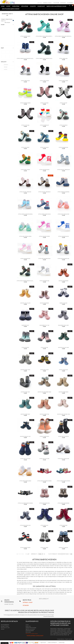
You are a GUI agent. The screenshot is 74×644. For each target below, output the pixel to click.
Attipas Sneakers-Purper (44, 236)
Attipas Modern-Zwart (25, 36)
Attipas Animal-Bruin (63, 81)
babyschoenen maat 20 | (59, 632)
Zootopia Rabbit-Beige (63, 392)
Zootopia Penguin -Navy (25, 436)
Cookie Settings (5, 643)
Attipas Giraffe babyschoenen (63, 481)
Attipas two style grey (44, 459)
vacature (56, 3)
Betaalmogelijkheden (5, 625)
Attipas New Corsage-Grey (63, 459)
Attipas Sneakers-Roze (25, 259)
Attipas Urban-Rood (25, 81)
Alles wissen (7, 22)
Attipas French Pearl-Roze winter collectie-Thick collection (64, 36)
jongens (6, 65)
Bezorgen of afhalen (5, 626)
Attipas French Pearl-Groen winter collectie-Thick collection (45, 36)
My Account (43, 643)
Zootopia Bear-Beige (44, 303)
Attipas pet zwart (44, 548)
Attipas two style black (63, 436)
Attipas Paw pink (44, 347)
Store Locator (28, 632)
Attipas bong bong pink (44, 503)
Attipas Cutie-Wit (64, 103)
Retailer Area (28, 626)
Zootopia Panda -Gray (25, 370)
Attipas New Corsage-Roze (64, 214)
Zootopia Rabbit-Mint (25, 414)
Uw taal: (40, 3)
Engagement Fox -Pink (44, 325)
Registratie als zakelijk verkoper (32, 634)
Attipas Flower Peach (44, 436)
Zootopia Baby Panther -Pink (63, 414)
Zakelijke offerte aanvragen (31, 628)
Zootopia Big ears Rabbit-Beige (44, 392)
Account (63, 3)
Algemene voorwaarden (30, 629)
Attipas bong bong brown (63, 503)
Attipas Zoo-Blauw (44, 147)
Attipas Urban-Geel (63, 58)
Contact (27, 625)
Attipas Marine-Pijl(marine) (63, 192)
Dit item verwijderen (13, 20)
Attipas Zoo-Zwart (25, 147)
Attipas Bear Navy (44, 525)
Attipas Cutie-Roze (44, 103)
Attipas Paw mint (25, 347)
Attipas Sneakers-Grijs (44, 281)
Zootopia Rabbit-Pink (44, 414)
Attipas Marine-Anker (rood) (44, 214)
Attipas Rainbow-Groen (25, 103)
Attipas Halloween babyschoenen (25, 503)
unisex (6, 69)
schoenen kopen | (67, 629)
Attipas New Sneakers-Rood (44, 259)
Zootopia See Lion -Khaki (63, 347)
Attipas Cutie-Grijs (25, 125)
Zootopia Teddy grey (25, 392)
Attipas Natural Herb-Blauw (63, 170)
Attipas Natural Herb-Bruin (44, 192)
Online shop (62, 643)
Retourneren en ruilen (5, 628)
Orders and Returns (52, 643)
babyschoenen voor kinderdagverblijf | (61, 634)
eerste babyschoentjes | (62, 631)
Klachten (3, 629)
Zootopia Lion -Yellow (25, 303)
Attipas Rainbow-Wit (44, 125)
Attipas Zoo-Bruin (63, 125)
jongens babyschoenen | (63, 630)
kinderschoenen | (54, 629)
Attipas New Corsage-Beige (25, 481)
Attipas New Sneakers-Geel (63, 259)
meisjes (6, 67)
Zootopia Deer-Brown (63, 281)
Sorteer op (34, 554)
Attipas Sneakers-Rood (44, 170)
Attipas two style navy (25, 459)
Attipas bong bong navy (25, 525)
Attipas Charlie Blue (63, 370)
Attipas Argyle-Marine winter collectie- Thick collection (25, 281)
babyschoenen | (61, 629)
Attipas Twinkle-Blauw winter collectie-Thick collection (25, 58)
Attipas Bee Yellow (44, 370)
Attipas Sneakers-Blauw (63, 236)
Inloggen (70, 3)
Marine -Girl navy (63, 303)
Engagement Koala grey (63, 325)
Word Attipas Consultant (35, 636)
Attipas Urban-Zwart (44, 81)
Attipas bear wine (63, 525)
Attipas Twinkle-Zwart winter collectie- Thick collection (45, 58)
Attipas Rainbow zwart (25, 548)
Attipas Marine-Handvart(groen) (25, 214)
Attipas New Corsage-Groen (25, 236)
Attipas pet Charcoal (63, 548)
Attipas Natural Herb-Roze (25, 192)
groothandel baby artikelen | (62, 635)
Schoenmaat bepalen (30, 631)
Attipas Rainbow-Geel (63, 147)
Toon (59, 554)
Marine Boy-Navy (25, 325)
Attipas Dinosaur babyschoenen (44, 481)
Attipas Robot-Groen (25, 170)
